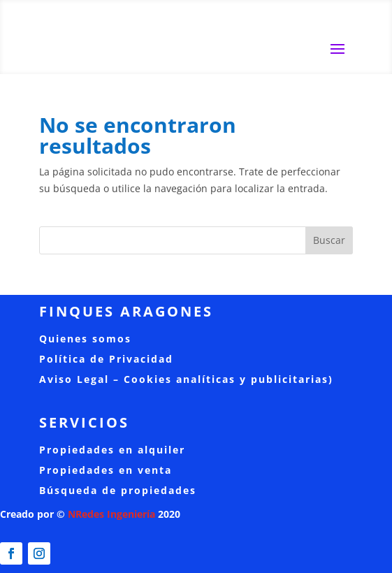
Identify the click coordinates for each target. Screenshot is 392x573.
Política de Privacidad (106, 359)
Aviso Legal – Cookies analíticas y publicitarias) (186, 379)
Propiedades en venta (106, 470)
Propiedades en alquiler (112, 450)
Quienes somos (85, 339)
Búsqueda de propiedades (118, 490)
